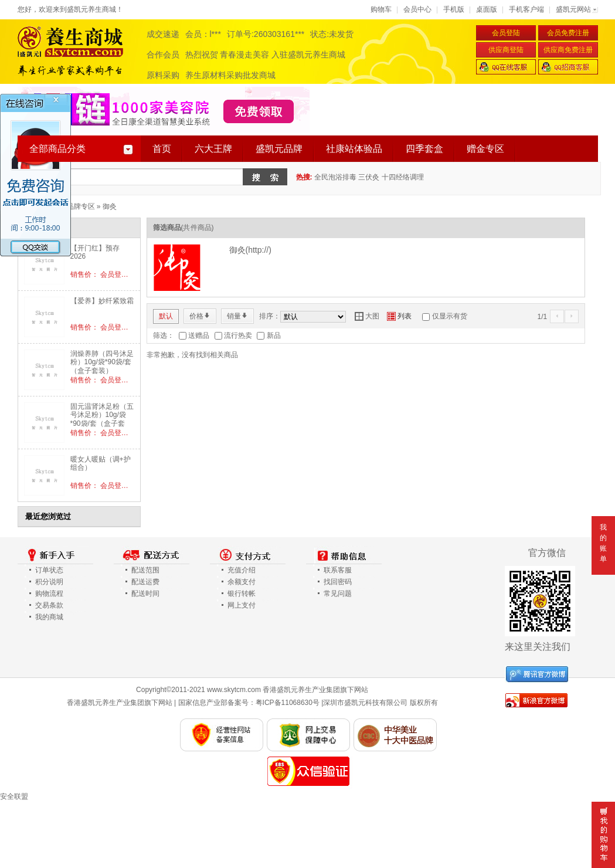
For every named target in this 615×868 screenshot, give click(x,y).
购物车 (381, 9)
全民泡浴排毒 (335, 177)
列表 (399, 316)
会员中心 (417, 9)
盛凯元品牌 (279, 149)
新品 (274, 335)
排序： (270, 316)
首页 (162, 149)
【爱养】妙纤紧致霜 (102, 301)
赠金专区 (485, 149)
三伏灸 (369, 177)
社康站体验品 (354, 149)
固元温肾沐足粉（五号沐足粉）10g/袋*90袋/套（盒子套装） (102, 419)
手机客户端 (526, 9)
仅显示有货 (450, 316)
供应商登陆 (506, 50)
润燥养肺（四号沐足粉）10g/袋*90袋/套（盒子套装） (102, 362)
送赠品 (199, 335)
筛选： (164, 335)
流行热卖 (238, 335)
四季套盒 (424, 149)
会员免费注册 (568, 33)
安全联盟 (14, 796)
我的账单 (603, 543)
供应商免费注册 (568, 50)
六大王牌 (213, 149)
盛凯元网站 (573, 9)
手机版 (454, 9)
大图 (367, 316)
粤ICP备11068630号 (288, 703)
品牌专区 (81, 206)
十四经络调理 (403, 177)
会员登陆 (506, 33)
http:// (258, 250)
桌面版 (487, 9)
